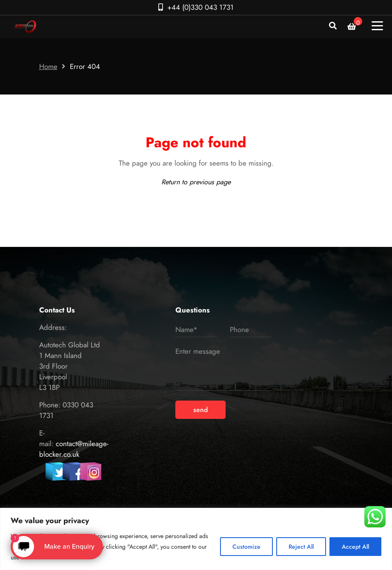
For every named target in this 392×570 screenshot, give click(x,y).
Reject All (301, 547)
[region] (196, 539)
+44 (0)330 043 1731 (200, 7)
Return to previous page (196, 182)
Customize (246, 547)
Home (48, 66)
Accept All (355, 547)
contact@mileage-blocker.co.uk (74, 449)
